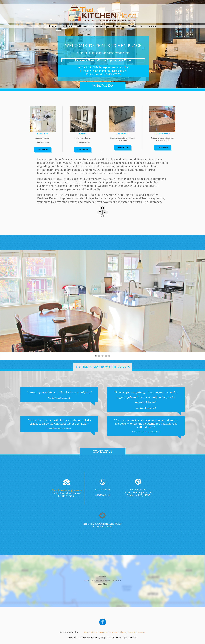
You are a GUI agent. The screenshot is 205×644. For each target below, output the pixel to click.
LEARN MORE (43, 150)
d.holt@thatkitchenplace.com (67, 490)
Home (53, 26)
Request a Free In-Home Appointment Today (103, 60)
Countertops (101, 26)
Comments (141, 632)
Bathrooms (82, 26)
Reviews (151, 26)
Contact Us (135, 26)
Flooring (118, 26)
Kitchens (66, 26)
